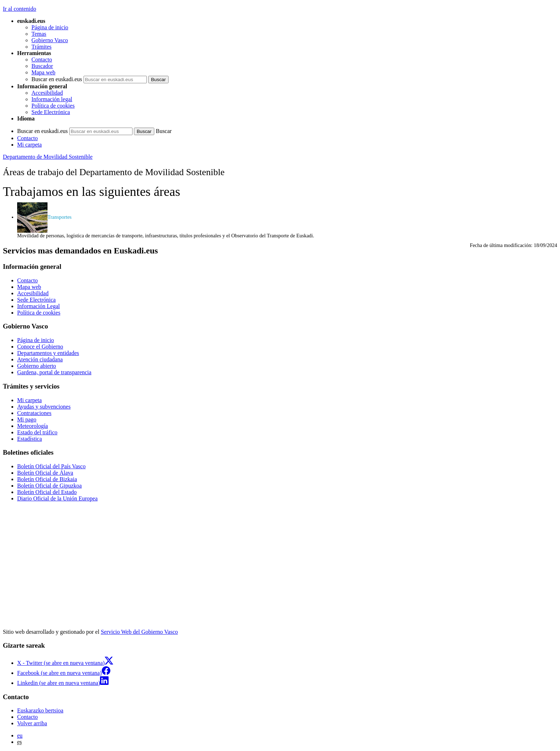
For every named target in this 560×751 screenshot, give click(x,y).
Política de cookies (53, 106)
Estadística (29, 439)
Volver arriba (32, 723)
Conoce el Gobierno (40, 347)
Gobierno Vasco (50, 40)
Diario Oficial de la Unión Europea (57, 498)
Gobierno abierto (37, 366)
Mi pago (27, 419)
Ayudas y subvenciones (44, 407)
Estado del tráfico (37, 432)
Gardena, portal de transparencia (54, 372)
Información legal (52, 99)
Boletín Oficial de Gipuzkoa (49, 486)
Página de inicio (50, 27)
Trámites (41, 47)
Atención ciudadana (40, 359)
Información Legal (39, 306)
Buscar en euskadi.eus (57, 79)
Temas (39, 34)
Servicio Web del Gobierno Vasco (139, 632)
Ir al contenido (19, 9)
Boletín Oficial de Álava (45, 473)
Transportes (44, 217)
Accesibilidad (47, 93)
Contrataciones (34, 413)
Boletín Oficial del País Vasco (51, 466)
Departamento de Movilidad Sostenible (48, 157)
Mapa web (43, 72)
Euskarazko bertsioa (40, 710)
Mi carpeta (29, 145)
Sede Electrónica (51, 112)
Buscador (42, 66)
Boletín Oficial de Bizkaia (47, 479)
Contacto (42, 60)
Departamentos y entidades (48, 353)
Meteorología (32, 426)
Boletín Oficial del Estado (47, 492)
